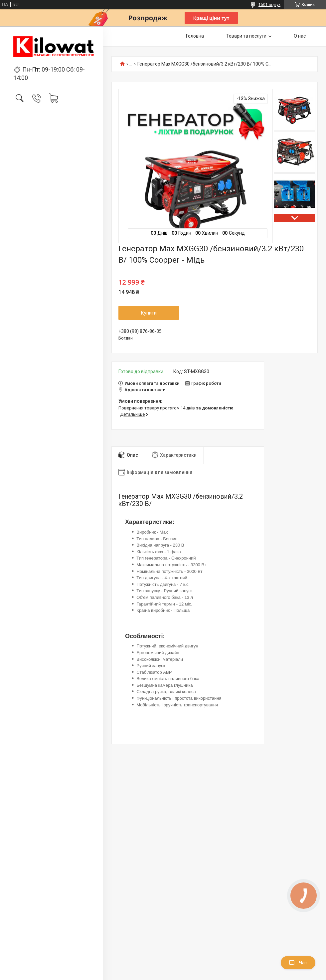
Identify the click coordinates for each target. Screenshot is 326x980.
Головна (195, 36)
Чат (298, 963)
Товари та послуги (246, 36)
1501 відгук (269, 5)
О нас (300, 36)
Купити (149, 313)
